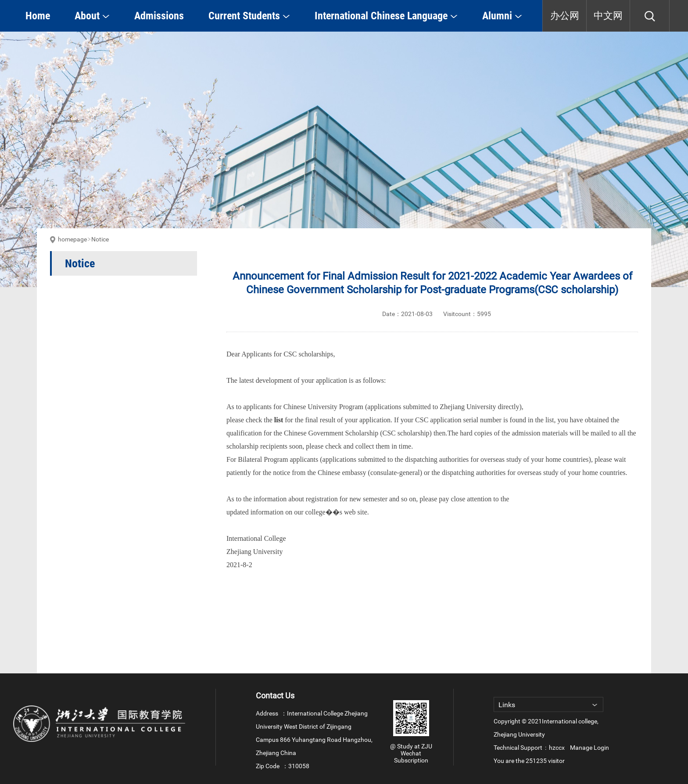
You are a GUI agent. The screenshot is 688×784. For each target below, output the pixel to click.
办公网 (565, 16)
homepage (72, 239)
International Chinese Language (386, 16)
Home (38, 16)
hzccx (557, 748)
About (92, 16)
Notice (100, 239)
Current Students (249, 16)
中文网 (608, 16)
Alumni (502, 16)
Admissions (159, 16)
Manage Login (589, 748)
